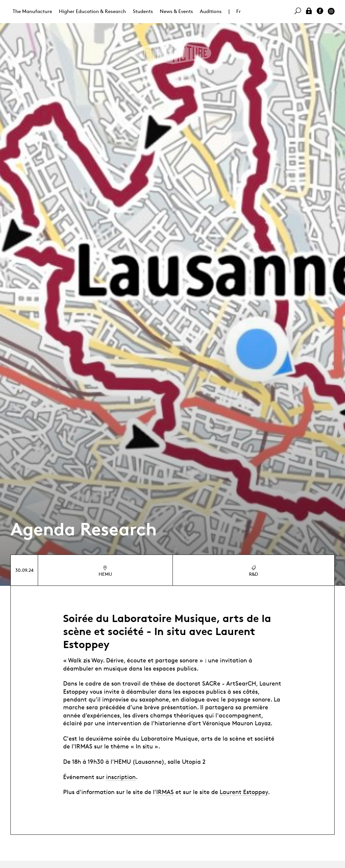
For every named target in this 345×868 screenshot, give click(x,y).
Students (143, 11)
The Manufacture (32, 11)
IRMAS (165, 792)
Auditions (211, 11)
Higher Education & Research (92, 11)
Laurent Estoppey (244, 792)
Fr (239, 11)
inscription (121, 777)
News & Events (176, 11)
